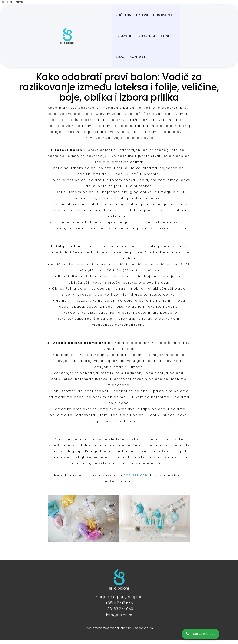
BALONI (97, 15)
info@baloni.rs (119, 615)
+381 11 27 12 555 (119, 603)
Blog (203, 15)
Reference (165, 15)
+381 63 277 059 (119, 609)
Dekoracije (118, 15)
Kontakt (79, 36)
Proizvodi (143, 15)
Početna (78, 15)
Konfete (186, 15)
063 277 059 (136, 475)
